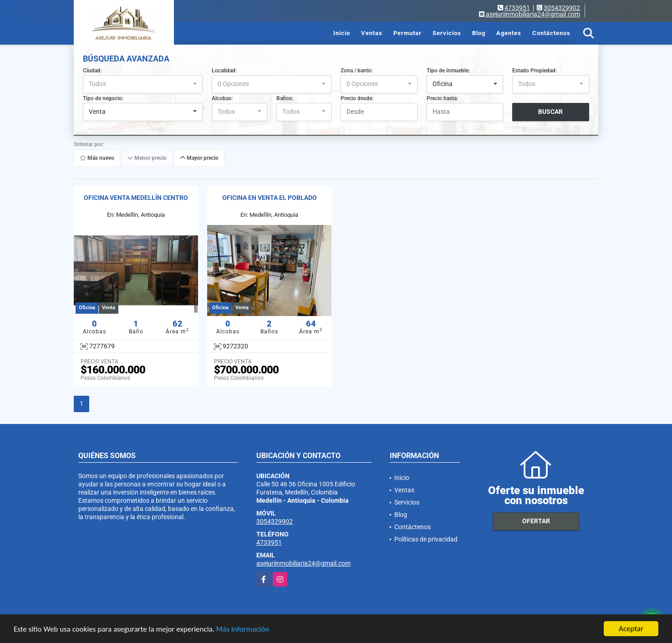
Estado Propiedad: (535, 71)
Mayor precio (199, 158)
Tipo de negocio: (103, 98)
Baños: (285, 98)
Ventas (372, 33)
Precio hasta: (442, 98)
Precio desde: (357, 98)
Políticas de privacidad (426, 539)
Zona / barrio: (357, 71)
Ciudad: (92, 71)
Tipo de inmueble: (448, 71)
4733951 (517, 8)
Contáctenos (551, 33)
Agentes (509, 33)
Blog (479, 33)
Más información (243, 630)
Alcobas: (222, 98)
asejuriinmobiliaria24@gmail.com (303, 563)
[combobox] (143, 84)
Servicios (447, 33)
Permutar (407, 33)
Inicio (342, 33)
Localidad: (224, 71)
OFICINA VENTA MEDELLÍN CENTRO (136, 198)
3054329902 (562, 8)
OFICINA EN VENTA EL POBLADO (270, 198)
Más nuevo (97, 158)
